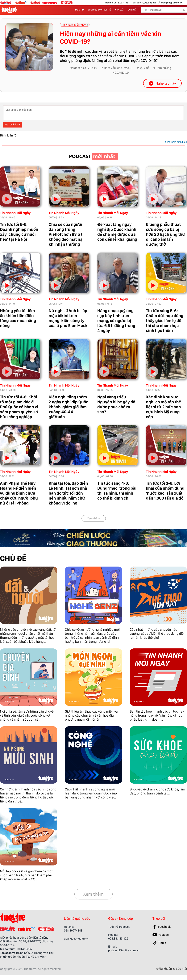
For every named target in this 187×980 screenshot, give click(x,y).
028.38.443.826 (118, 939)
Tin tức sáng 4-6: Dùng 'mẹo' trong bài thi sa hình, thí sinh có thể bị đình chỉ (117, 491)
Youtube (163, 935)
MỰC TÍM (80, 10)
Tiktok (162, 943)
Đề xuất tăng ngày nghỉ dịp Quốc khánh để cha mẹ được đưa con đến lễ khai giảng (117, 232)
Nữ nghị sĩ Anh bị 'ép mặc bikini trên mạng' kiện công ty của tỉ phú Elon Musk (68, 318)
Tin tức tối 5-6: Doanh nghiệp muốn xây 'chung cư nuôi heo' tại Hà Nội (19, 232)
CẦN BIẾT (132, 10)
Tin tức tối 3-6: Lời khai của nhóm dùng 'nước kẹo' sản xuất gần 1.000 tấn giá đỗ (165, 491)
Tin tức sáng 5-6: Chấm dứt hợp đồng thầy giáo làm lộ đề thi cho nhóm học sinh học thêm (165, 321)
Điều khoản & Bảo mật (172, 969)
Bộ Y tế (144, 68)
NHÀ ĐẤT (119, 10)
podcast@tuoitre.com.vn (124, 950)
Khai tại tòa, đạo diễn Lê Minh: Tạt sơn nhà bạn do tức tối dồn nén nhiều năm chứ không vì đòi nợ (68, 493)
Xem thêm (93, 519)
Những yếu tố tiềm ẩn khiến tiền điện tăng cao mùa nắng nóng (18, 318)
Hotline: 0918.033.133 (117, 3)
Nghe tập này (162, 83)
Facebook (164, 927)
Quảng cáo (151, 3)
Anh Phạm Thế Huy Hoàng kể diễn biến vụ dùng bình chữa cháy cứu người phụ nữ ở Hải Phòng (19, 493)
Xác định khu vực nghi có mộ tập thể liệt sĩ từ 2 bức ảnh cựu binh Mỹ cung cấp (163, 407)
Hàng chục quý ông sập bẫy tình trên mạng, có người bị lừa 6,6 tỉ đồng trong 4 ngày (116, 321)
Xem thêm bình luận (176, 142)
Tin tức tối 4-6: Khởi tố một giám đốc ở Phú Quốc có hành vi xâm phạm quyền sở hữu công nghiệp (19, 407)
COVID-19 (122, 73)
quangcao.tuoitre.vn (77, 939)
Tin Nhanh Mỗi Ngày (15, 213)
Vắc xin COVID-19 (85, 68)
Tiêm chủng (163, 68)
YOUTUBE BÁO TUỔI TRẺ (100, 10)
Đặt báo (137, 3)
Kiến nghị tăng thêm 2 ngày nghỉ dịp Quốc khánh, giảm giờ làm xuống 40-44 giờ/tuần (68, 407)
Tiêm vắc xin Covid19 (118, 68)
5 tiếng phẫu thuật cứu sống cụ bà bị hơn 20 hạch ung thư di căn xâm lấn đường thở (166, 234)
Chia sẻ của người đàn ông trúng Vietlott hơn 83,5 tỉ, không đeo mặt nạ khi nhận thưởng (67, 234)
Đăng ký (178, 3)
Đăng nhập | (167, 3)
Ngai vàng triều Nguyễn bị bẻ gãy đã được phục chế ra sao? (116, 404)
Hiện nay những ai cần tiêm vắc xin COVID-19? (111, 38)
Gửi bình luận (13, 125)
